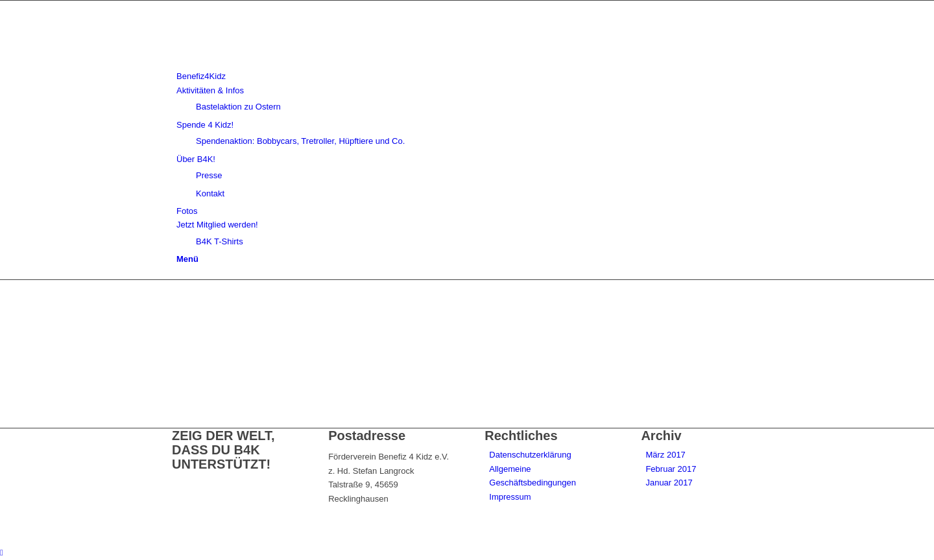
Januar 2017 (669, 483)
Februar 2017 (671, 469)
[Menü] (187, 259)
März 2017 (665, 455)
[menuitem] (469, 76)
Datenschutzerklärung (530, 455)
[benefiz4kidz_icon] (269, 63)
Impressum (510, 497)
